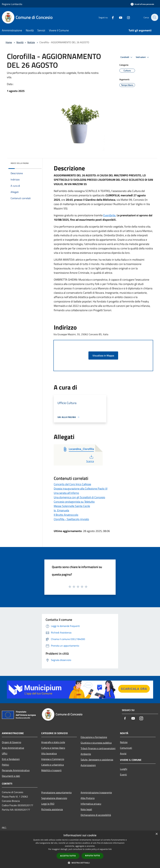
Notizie (31, 42)
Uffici (5, 753)
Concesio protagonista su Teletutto (74, 502)
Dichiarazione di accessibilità (96, 815)
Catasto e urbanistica (52, 765)
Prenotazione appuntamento (56, 792)
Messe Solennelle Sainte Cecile (72, 506)
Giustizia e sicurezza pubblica (96, 743)
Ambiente (86, 754)
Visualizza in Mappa (103, 356)
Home (9, 42)
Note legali (86, 809)
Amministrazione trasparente (96, 792)
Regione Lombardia (12, 4)
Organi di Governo (11, 742)
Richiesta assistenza (52, 809)
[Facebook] (111, 17)
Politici (5, 765)
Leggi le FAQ (48, 804)
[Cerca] (154, 17)
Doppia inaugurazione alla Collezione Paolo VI (81, 489)
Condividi (127, 57)
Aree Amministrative (13, 748)
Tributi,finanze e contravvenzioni (98, 748)
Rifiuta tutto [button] (93, 856)
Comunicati (126, 748)
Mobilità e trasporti (51, 770)
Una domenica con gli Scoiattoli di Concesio (79, 497)
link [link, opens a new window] (110, 849)
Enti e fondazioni (11, 759)
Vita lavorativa (49, 753)
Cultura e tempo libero (53, 748)
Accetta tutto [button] (68, 856)
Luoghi (124, 769)
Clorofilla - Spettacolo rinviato (71, 519)
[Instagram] (127, 17)
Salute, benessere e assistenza (97, 760)
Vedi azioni (143, 57)
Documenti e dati (11, 776)
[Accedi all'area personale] (142, 4)
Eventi (123, 775)
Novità (20, 42)
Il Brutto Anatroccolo (66, 515)
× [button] (156, 834)
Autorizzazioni (88, 765)
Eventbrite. (110, 215)
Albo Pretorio (88, 798)
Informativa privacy (91, 804)
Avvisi (123, 753)
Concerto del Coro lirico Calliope (72, 484)
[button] (80, 863)
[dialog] (80, 849)
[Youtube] (119, 17)
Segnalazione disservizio (54, 798)
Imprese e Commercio (53, 759)
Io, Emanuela (61, 510)
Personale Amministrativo (16, 770)
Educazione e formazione (94, 737)
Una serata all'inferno (66, 493)
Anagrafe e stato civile (53, 742)
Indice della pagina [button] (20, 163)
